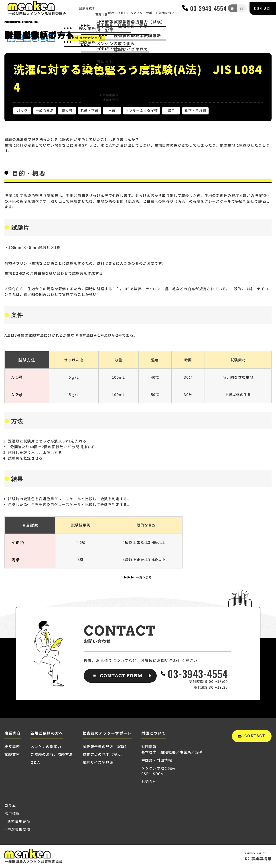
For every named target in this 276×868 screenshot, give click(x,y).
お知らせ (149, 782)
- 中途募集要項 (17, 829)
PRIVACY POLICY (255, 853)
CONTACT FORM (121, 676)
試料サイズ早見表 (98, 762)
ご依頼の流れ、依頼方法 (52, 754)
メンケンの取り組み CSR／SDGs (159, 771)
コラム (10, 805)
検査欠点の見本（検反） (104, 754)
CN (241, 9)
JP (233, 9)
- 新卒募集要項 (17, 821)
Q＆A (35, 762)
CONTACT (263, 9)
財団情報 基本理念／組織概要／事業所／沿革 (172, 749)
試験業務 (12, 754)
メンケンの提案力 (46, 746)
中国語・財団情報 (157, 760)
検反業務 (12, 746)
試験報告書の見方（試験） (106, 746)
